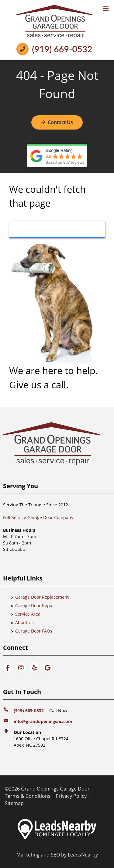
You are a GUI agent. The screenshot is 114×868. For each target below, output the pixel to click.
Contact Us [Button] (57, 122)
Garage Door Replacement (42, 597)
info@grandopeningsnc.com (44, 721)
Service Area (28, 614)
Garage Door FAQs (34, 631)
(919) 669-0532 (62, 49)
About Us (24, 622)
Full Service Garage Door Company (38, 517)
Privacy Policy (71, 796)
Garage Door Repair (35, 605)
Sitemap (14, 803)
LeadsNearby (83, 855)
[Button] (57, 229)
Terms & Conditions (28, 796)
